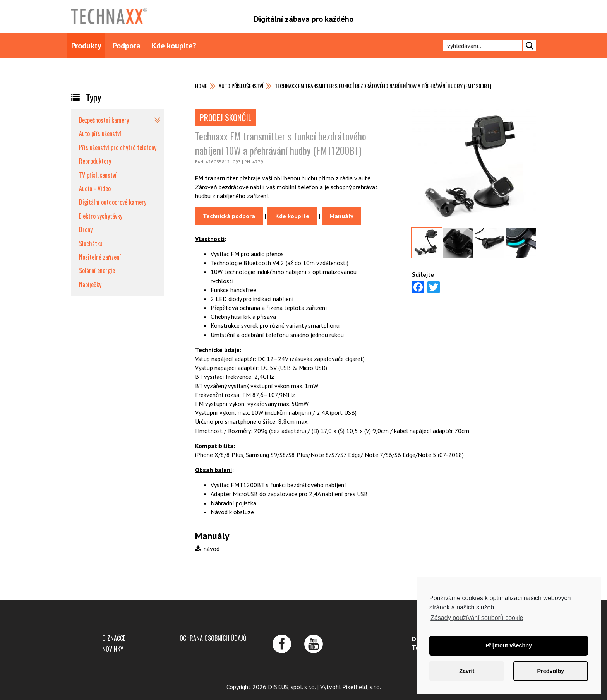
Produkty (86, 46)
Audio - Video (95, 188)
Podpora (127, 46)
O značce (114, 638)
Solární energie (97, 270)
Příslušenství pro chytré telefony (118, 147)
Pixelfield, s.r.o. (362, 687)
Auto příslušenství (241, 86)
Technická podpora (229, 216)
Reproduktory (95, 161)
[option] (474, 168)
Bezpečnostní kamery (104, 120)
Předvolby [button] (550, 671)
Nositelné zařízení (100, 257)
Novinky (113, 649)
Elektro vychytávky (101, 216)
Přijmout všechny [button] (509, 645)
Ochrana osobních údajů (213, 638)
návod (207, 549)
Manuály (341, 216)
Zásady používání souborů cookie (477, 618)
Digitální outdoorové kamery (113, 202)
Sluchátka (91, 243)
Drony (86, 229)
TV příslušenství (98, 175)
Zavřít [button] (467, 671)
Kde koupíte (292, 216)
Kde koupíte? (174, 46)
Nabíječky (90, 284)
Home (201, 86)
